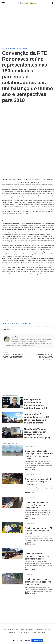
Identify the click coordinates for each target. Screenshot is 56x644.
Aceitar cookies (37, 641)
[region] (28, 24)
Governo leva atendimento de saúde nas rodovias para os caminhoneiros (38, 482)
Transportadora (25, 323)
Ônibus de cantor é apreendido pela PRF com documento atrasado (37, 556)
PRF (26, 549)
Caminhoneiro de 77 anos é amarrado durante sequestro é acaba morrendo (39, 582)
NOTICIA (14, 323)
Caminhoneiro (30, 446)
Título (4, 44)
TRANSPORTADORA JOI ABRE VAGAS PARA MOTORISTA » (44, 357)
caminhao (5, 323)
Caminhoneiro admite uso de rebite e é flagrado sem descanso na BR (38, 505)
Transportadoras (8, 48)
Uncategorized (14, 44)
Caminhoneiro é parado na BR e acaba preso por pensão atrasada (39, 531)
